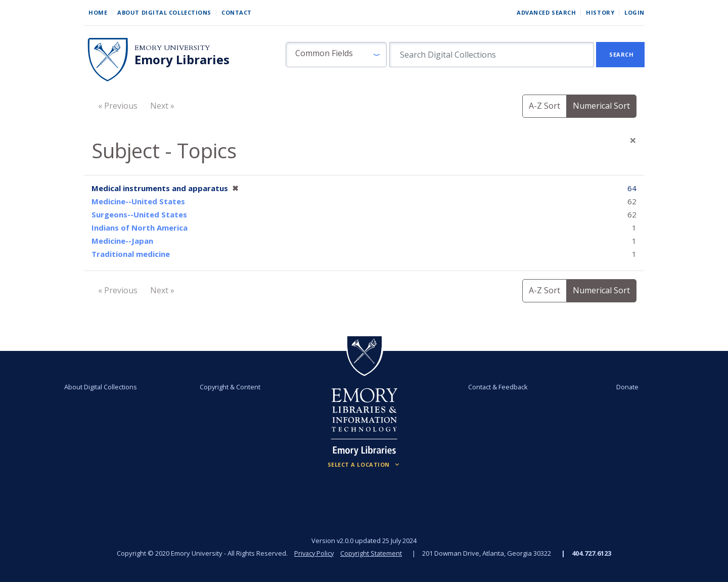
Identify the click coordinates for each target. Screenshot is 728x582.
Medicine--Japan (122, 241)
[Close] (633, 140)
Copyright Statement (372, 553)
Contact (237, 12)
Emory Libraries (182, 60)
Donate (624, 387)
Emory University (172, 48)
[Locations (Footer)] (364, 465)
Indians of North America (140, 228)
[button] (336, 55)
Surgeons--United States (139, 214)
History (600, 12)
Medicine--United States (138, 201)
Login (634, 12)
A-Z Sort (544, 106)
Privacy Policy (313, 553)
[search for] (492, 55)
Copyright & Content (231, 387)
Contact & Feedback (497, 387)
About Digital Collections (164, 12)
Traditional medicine (131, 254)
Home (98, 12)
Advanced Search (546, 12)
